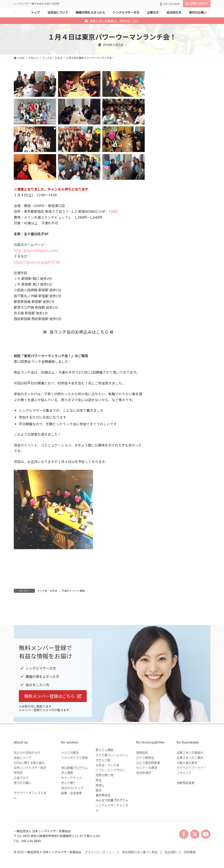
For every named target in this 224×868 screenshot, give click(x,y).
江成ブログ (21, 799)
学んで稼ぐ (68, 804)
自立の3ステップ (72, 810)
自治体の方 (166, 175)
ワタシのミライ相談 (74, 779)
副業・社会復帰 (71, 815)
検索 (201, 118)
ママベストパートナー (191, 789)
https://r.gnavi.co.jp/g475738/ (37, 262)
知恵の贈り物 (104, 797)
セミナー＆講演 (147, 789)
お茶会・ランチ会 (107, 787)
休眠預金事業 (186, 804)
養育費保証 (103, 817)
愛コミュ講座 (104, 772)
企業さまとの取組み (190, 774)
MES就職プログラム (74, 789)
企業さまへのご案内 (190, 779)
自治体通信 (144, 795)
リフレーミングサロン (110, 792)
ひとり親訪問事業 (148, 784)
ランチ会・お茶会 (47, 591)
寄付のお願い (23, 804)
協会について (23, 779)
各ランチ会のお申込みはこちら (78, 332)
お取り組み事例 (187, 784)
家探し (100, 807)
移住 (99, 802)
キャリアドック (71, 800)
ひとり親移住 (145, 779)
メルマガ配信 (70, 774)
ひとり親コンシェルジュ (112, 777)
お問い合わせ (197, 3)
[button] (53, 718)
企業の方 (164, 166)
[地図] (114, 211)
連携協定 (142, 774)
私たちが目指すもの (27, 774)
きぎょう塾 (103, 782)
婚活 (99, 812)
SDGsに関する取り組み (29, 784)
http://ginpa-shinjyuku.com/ (36, 250)
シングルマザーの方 (172, 158)
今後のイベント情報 (73, 591)
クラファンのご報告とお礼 (176, 183)
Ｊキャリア (184, 795)
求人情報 (67, 795)
